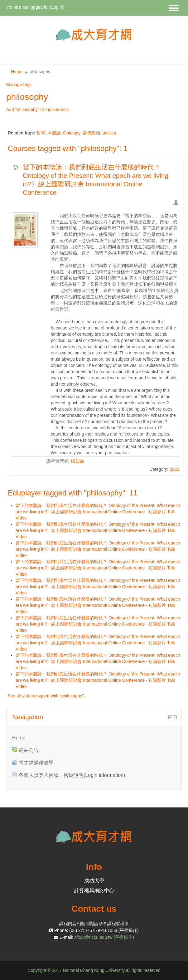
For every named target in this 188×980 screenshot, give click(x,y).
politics (109, 133)
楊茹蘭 (77, 461)
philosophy (40, 72)
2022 (174, 469)
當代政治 (91, 133)
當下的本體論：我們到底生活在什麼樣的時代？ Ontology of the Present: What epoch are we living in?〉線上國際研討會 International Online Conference (96, 180)
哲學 (41, 133)
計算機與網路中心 (94, 891)
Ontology (72, 133)
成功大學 (94, 881)
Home (17, 72)
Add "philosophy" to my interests (38, 110)
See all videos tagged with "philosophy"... (48, 696)
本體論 (54, 133)
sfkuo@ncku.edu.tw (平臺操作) (104, 937)
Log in (57, 7)
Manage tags (19, 85)
